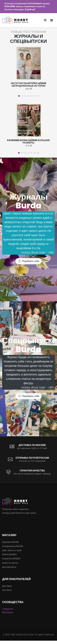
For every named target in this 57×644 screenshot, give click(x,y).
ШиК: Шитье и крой (12, 550)
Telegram (8, 609)
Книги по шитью (10, 563)
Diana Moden (9, 554)
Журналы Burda (11, 542)
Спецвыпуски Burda (13, 546)
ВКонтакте (8, 612)
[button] (19, 96)
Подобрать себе (29, 261)
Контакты (7, 590)
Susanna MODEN (11, 559)
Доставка (7, 586)
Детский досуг (9, 567)
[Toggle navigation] (52, 20)
